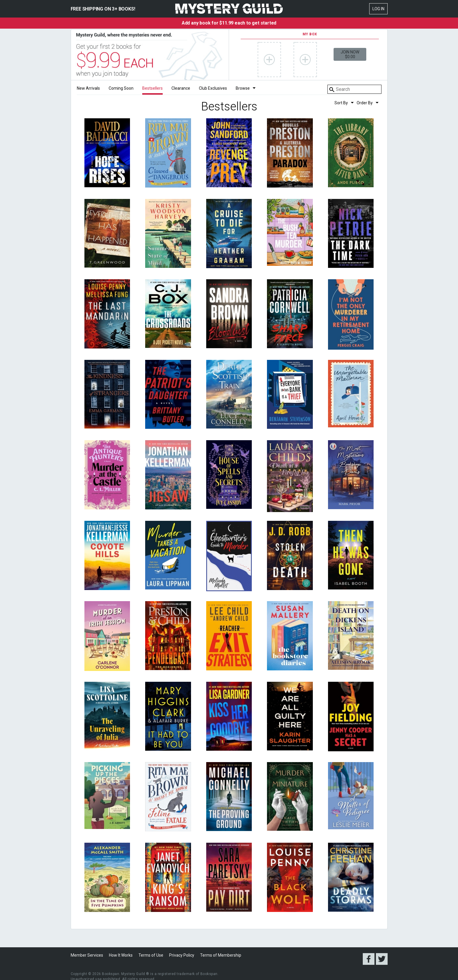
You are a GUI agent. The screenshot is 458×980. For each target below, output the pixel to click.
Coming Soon (121, 88)
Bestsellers (152, 88)
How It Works (121, 955)
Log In (378, 9)
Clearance (181, 88)
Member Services (87, 955)
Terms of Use (151, 955)
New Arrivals (88, 88)
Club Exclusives (213, 88)
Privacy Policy (182, 955)
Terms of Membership (221, 955)
